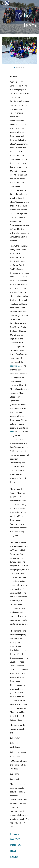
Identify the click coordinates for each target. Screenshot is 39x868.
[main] (20, 17)
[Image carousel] (20, 52)
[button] (2, 3)
